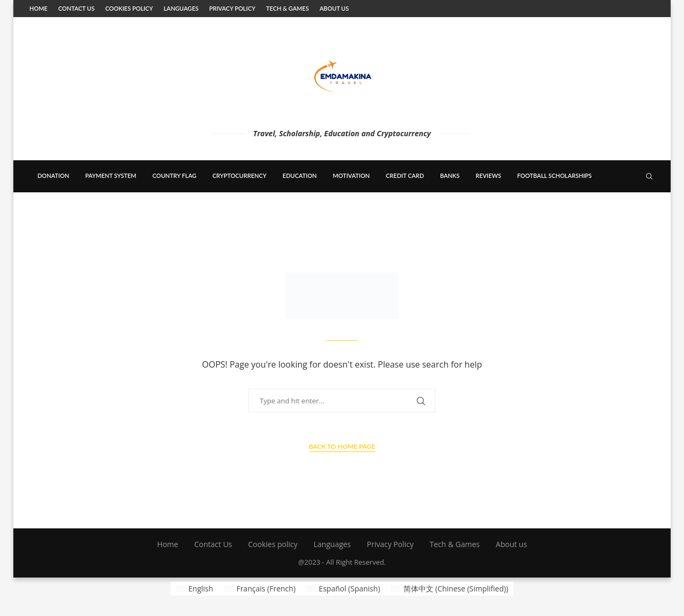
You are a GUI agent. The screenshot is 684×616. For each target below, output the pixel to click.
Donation (53, 176)
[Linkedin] (611, 208)
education (300, 176)
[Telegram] (634, 208)
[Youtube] (623, 208)
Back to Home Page (342, 446)
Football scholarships (555, 176)
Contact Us (76, 8)
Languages (181, 8)
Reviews (488, 176)
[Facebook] (590, 208)
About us (334, 8)
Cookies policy (129, 8)
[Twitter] (600, 208)
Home (38, 8)
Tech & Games (287, 8)
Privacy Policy (232, 8)
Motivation (351, 176)
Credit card (405, 176)
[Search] (649, 176)
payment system (111, 176)
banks (449, 176)
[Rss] (645, 208)
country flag (174, 176)
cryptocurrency (240, 176)
